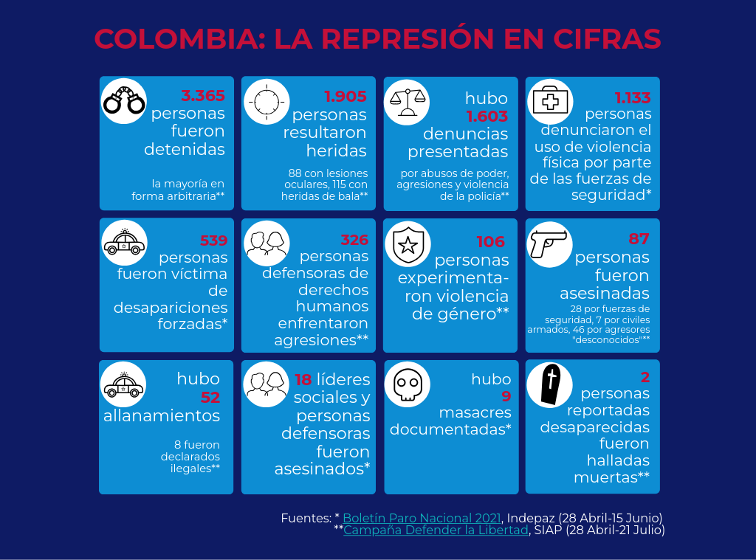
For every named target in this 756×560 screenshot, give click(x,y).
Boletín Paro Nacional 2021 (422, 519)
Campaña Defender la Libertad (436, 530)
